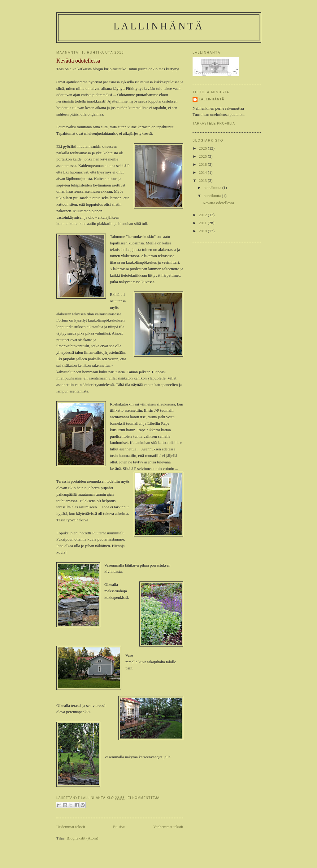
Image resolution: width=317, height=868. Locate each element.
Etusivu (119, 827)
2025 (203, 156)
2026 (203, 148)
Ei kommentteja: (144, 798)
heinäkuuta (213, 188)
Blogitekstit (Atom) (82, 838)
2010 (203, 231)
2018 (203, 164)
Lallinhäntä (159, 26)
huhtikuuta (213, 196)
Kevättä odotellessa (78, 61)
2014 (203, 172)
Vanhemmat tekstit (168, 827)
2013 (203, 180)
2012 (203, 215)
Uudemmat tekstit (71, 827)
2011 (203, 223)
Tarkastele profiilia (214, 123)
